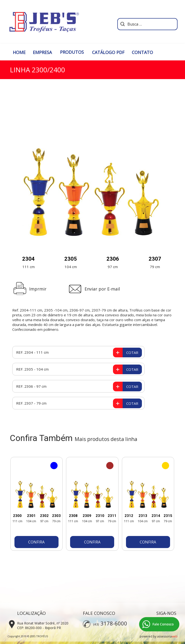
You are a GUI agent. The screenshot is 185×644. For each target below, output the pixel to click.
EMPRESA (42, 52)
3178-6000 (114, 623)
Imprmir (38, 289)
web (175, 636)
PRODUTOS (72, 52)
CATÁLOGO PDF (108, 52)
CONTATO (142, 52)
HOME (19, 52)
